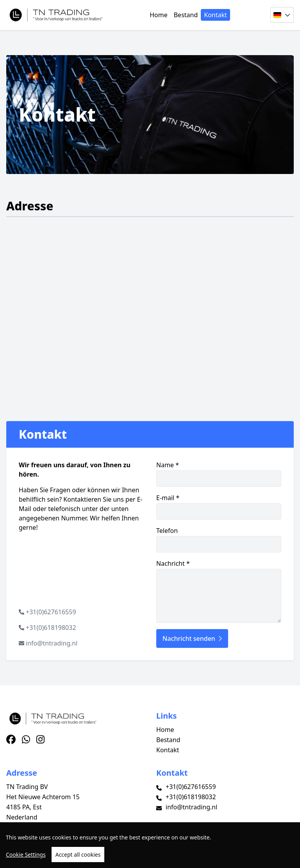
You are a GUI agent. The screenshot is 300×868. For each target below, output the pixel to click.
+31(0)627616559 (51, 612)
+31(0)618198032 (51, 628)
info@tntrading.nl (52, 643)
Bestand (186, 15)
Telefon (219, 539)
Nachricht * (219, 591)
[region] (150, 845)
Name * (219, 474)
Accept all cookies (78, 855)
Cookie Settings (26, 855)
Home (159, 15)
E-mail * (219, 507)
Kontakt (215, 15)
